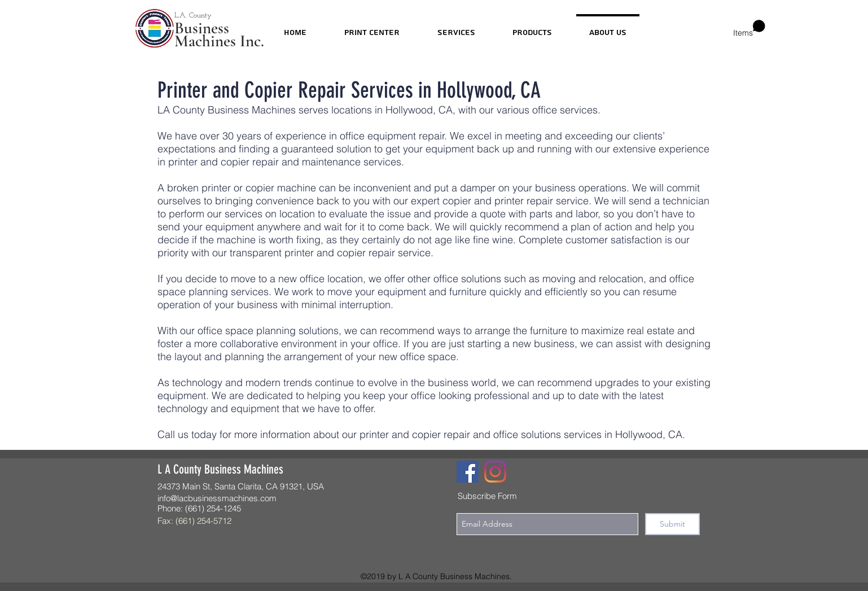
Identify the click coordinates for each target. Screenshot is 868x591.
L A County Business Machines (220, 469)
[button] (749, 29)
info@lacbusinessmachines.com (217, 498)
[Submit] (672, 524)
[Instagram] (495, 472)
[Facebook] (468, 472)
